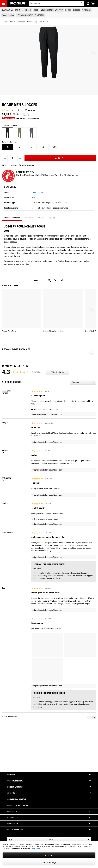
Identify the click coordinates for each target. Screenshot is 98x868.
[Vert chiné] (19, 133)
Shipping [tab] (51, 218)
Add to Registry (26, 165)
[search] (56, 3)
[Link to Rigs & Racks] (36, 10)
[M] (19, 147)
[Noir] (7, 133)
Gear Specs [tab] (28, 218)
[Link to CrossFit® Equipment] (52, 10)
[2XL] (55, 147)
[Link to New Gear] (7, 10)
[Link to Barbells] (68, 10)
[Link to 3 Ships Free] (31, 15)
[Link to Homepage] (18, 3)
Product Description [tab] (12, 218)
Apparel (13, 22)
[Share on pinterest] (55, 280)
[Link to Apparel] (87, 10)
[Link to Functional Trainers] (23, 10)
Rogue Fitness (37, 192)
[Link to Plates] (76, 10)
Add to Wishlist (9, 165)
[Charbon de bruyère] (31, 133)
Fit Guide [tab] (40, 218)
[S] (7, 147)
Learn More (35, 848)
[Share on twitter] (49, 280)
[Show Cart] (93, 3)
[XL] (43, 147)
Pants (30, 22)
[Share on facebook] (43, 280)
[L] (31, 147)
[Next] (94, 764)
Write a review (30, 110)
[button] (82, 3)
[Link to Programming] (8, 15)
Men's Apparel (22, 22)
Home (6, 22)
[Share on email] (61, 280)
